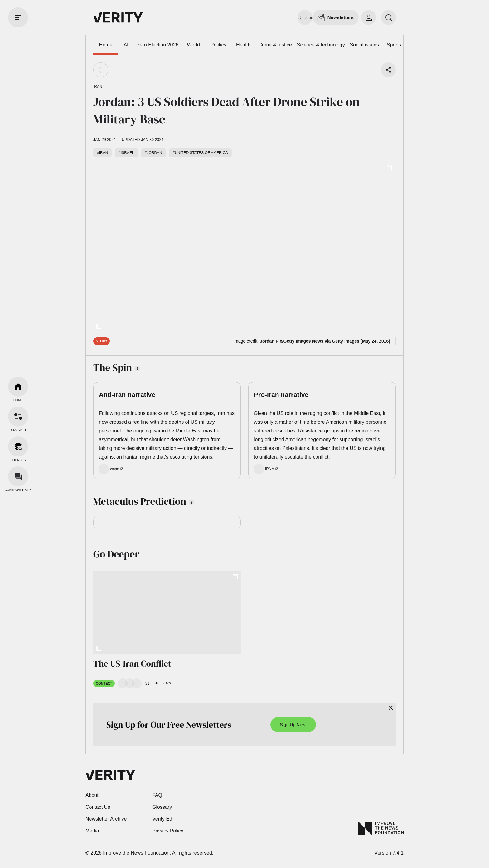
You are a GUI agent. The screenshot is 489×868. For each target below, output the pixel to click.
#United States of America (200, 153)
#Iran (102, 153)
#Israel (126, 153)
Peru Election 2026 (157, 45)
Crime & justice (275, 45)
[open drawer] (18, 17)
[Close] (391, 708)
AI (126, 45)
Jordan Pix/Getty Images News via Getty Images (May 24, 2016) (325, 341)
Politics (218, 45)
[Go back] (101, 70)
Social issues (364, 45)
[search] (389, 17)
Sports (394, 45)
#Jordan (153, 153)
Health (243, 45)
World (193, 45)
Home (106, 45)
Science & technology (321, 45)
